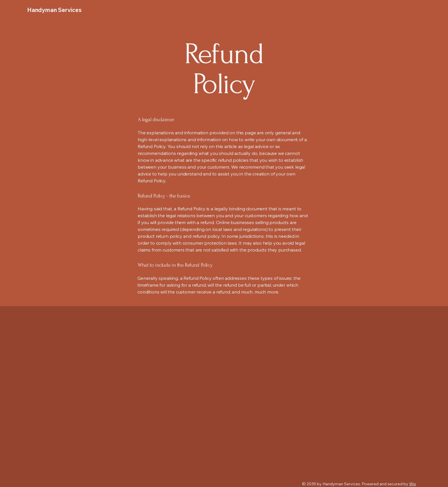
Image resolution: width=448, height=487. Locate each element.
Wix (413, 484)
